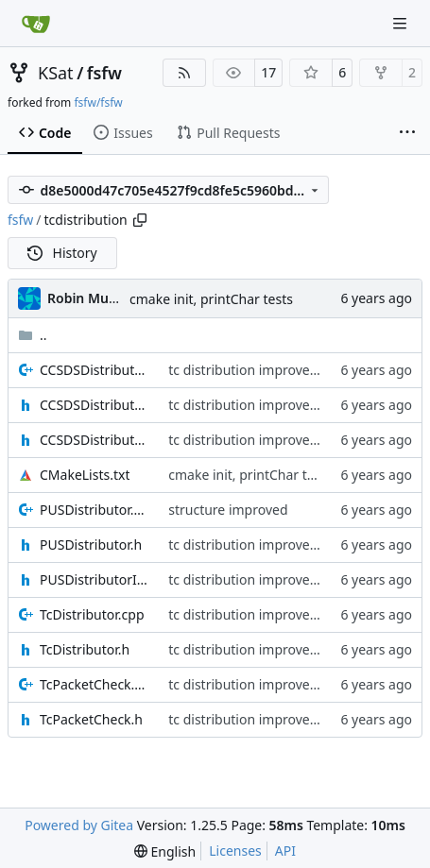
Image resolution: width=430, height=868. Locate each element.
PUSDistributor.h (91, 545)
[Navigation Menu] (402, 23)
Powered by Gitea (79, 825)
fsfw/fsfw (98, 102)
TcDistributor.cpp (92, 614)
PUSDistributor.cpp (95, 510)
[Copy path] (140, 220)
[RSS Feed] (184, 73)
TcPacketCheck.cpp (95, 684)
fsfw (104, 73)
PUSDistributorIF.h (95, 579)
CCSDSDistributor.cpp (95, 370)
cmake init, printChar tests (211, 299)
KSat (56, 73)
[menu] (165, 851)
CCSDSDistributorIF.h (95, 440)
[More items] (407, 133)
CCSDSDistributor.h (95, 405)
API (285, 851)
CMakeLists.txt (85, 475)
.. (33, 335)
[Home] (36, 24)
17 (268, 72)
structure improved (228, 510)
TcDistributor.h (85, 649)
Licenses (235, 851)
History (62, 253)
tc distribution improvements (258, 370)
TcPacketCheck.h (91, 719)
